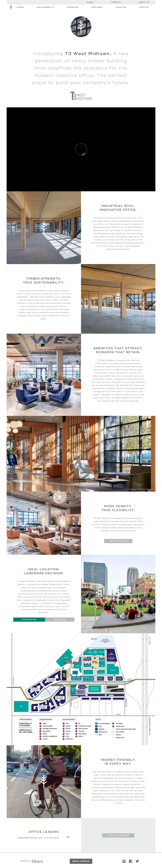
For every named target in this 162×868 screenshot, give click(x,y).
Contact (144, 7)
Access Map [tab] (60, 620)
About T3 (144, 2)
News (90, 2)
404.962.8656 (52, 838)
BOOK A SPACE (81, 861)
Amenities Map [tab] (29, 620)
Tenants (116, 2)
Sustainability (45, 7)
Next (147, 454)
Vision (20, 7)
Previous (15, 454)
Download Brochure (118, 835)
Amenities (73, 7)
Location (121, 7)
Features (97, 7)
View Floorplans (118, 541)
